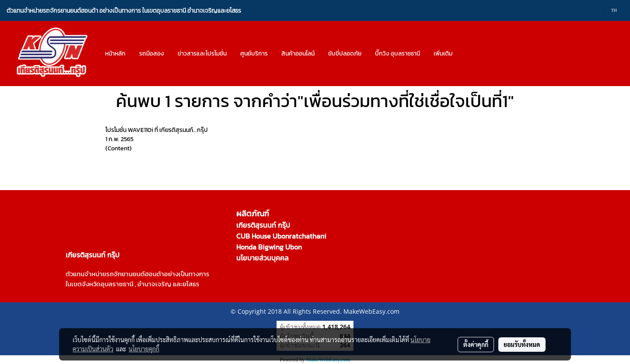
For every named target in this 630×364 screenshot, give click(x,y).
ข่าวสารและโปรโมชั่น (202, 54)
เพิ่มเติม (443, 54)
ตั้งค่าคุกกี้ (476, 344)
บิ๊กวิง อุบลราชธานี (397, 54)
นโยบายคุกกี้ (144, 349)
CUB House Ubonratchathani (281, 236)
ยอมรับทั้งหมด (522, 344)
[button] (467, 54)
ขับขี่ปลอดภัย (345, 54)
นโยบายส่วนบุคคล (262, 258)
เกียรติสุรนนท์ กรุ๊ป (263, 225)
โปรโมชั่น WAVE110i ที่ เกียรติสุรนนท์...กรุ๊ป (157, 130)
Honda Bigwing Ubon (269, 247)
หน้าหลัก (115, 54)
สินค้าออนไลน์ (298, 54)
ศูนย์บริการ (254, 54)
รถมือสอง (152, 54)
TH (611, 10)
